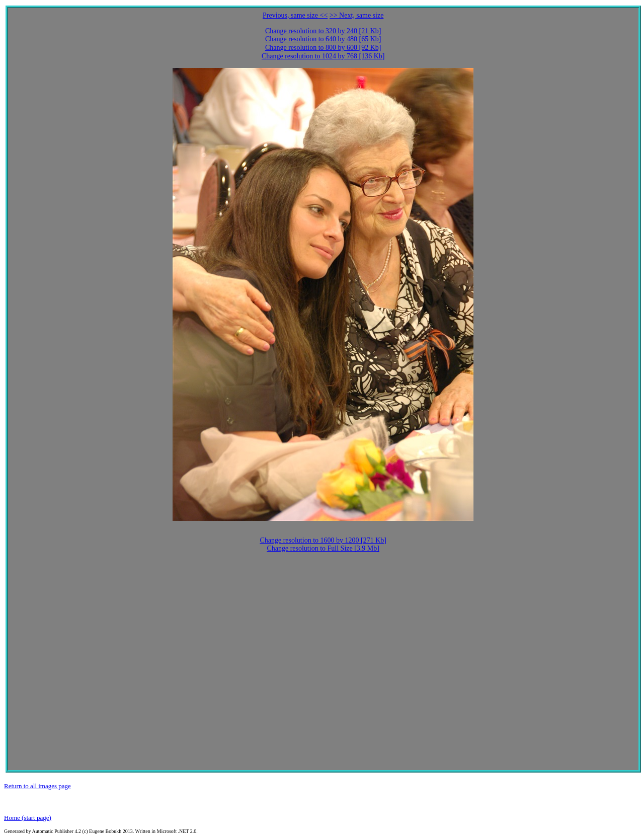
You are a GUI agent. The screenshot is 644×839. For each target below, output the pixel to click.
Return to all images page (37, 786)
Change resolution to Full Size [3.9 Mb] (323, 548)
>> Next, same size (357, 15)
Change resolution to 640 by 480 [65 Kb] (323, 39)
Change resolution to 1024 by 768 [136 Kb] (323, 56)
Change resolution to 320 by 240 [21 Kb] (323, 31)
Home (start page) (28, 818)
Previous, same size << (295, 15)
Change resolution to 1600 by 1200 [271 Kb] (323, 540)
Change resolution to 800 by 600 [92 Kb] (323, 48)
